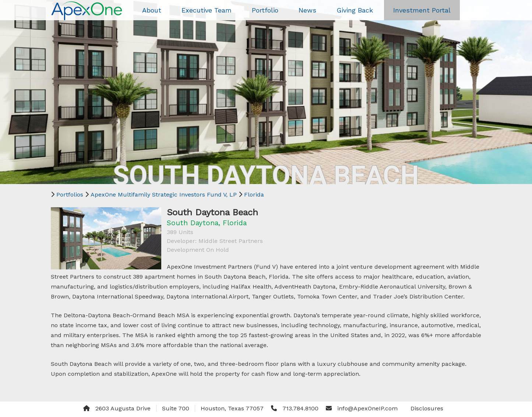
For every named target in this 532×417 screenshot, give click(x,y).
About (152, 10)
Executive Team (207, 10)
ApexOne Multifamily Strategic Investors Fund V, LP (164, 195)
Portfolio (265, 10)
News (307, 10)
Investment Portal (422, 10)
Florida (254, 195)
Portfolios (70, 195)
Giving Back (355, 10)
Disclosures (427, 408)
